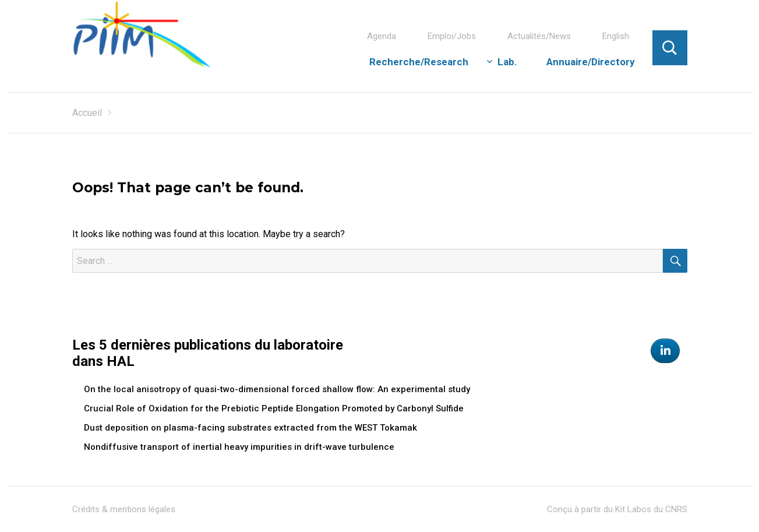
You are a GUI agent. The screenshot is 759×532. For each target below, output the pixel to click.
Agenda (382, 36)
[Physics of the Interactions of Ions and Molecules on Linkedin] (665, 351)
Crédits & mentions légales (124, 509)
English (616, 36)
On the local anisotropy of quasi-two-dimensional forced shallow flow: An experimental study (277, 389)
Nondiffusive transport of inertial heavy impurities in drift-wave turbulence (239, 447)
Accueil (87, 113)
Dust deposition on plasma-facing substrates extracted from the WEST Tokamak (250, 428)
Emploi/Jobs (452, 36)
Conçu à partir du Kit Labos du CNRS (617, 509)
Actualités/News (539, 36)
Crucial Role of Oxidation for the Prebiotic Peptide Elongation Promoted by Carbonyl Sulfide (274, 408)
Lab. (507, 62)
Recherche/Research (419, 62)
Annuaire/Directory (591, 62)
